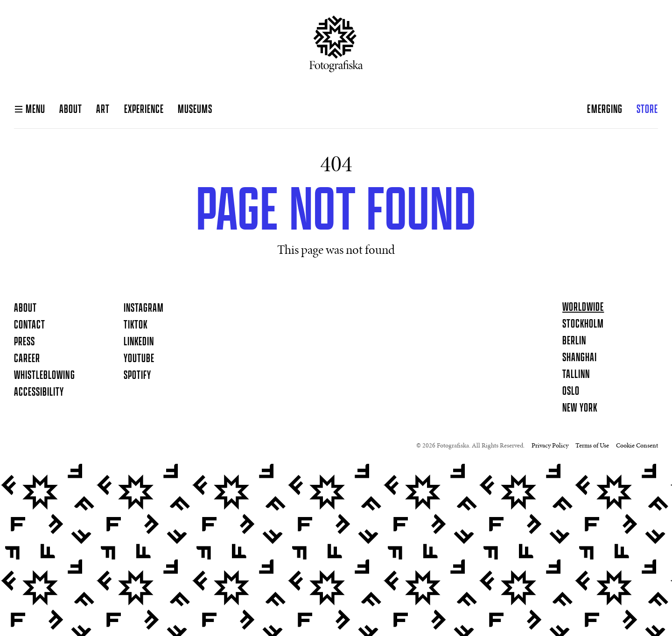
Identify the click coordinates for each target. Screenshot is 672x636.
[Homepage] (336, 48)
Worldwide (583, 308)
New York (580, 408)
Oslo (571, 391)
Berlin (574, 341)
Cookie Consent (637, 446)
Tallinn (576, 375)
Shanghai (580, 358)
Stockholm (583, 324)
